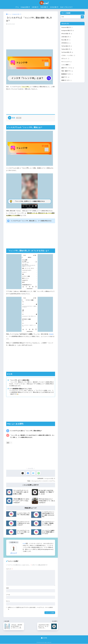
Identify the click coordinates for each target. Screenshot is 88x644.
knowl (24, 544)
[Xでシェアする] (22, 473)
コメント (9, 569)
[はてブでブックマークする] (33, 473)
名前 (7, 588)
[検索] (82, 17)
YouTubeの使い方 (54, 7)
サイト (8, 601)
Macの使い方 (66, 40)
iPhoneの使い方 (67, 34)
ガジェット (65, 59)
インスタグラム (51, 481)
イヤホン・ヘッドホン (68, 56)
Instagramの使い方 (25, 7)
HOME (44, 638)
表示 (19, 118)
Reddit (51, 334)
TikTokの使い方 (67, 46)
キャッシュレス (67, 62)
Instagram (35, 481)
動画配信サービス (67, 74)
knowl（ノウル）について (66, 7)
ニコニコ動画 (66, 65)
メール (8, 595)
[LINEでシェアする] (39, 473)
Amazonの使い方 (67, 27)
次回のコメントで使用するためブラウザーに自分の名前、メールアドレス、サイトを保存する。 (30, 608)
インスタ (43, 481)
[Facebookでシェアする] (28, 473)
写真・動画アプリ (67, 71)
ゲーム (17, 7)
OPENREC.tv (66, 43)
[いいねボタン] (8, 443)
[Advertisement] (31, 37)
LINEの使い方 (35, 7)
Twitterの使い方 (44, 7)
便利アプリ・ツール (68, 68)
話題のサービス (67, 81)
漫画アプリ (65, 78)
